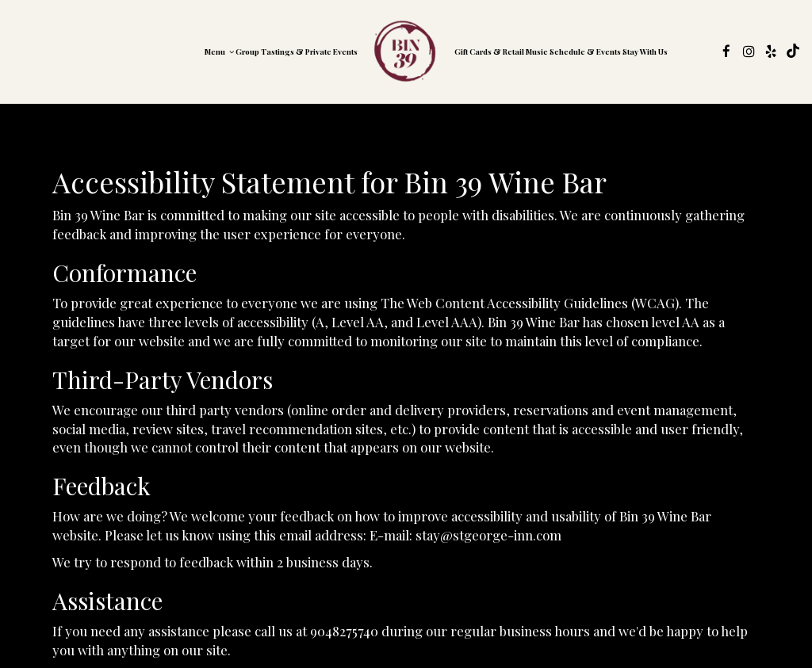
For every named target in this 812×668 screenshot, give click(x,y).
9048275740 (344, 631)
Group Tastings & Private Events (297, 51)
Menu (219, 51)
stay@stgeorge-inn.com (488, 535)
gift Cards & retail (489, 51)
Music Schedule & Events (573, 51)
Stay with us (645, 51)
